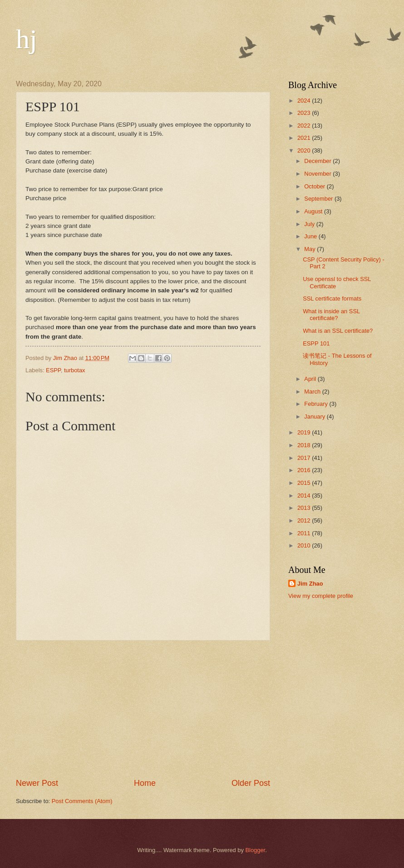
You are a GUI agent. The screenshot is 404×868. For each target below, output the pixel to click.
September (319, 199)
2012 (305, 520)
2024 (305, 101)
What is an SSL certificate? (338, 331)
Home (145, 783)
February (317, 404)
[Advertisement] (143, 709)
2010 (305, 545)
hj (27, 39)
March (313, 392)
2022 (305, 126)
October (315, 186)
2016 (305, 470)
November (318, 174)
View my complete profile (321, 596)
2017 (305, 458)
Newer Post (37, 783)
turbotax (75, 370)
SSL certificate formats (332, 298)
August (314, 211)
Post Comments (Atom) (82, 801)
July (310, 224)
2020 (305, 150)
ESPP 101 (316, 343)
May (310, 249)
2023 (305, 113)
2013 (305, 508)
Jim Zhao (310, 584)
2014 (305, 496)
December (318, 161)
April (311, 379)
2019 (305, 432)
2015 (305, 483)
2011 (305, 533)
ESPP (53, 370)
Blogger (256, 850)
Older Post (251, 783)
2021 (305, 138)
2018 (305, 445)
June (311, 236)
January (315, 417)
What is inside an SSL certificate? (331, 315)
